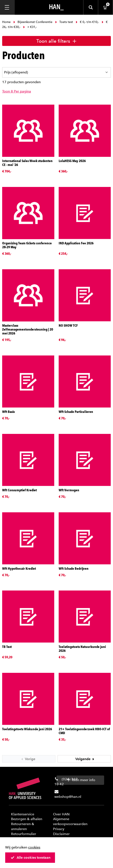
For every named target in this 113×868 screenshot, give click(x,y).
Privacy (59, 829)
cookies (34, 847)
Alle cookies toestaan (31, 857)
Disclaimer (61, 834)
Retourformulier (24, 834)
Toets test (64, 22)
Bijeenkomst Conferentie (33, 22)
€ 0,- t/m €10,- (87, 22)
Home (7, 22)
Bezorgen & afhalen (27, 819)
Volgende (85, 759)
